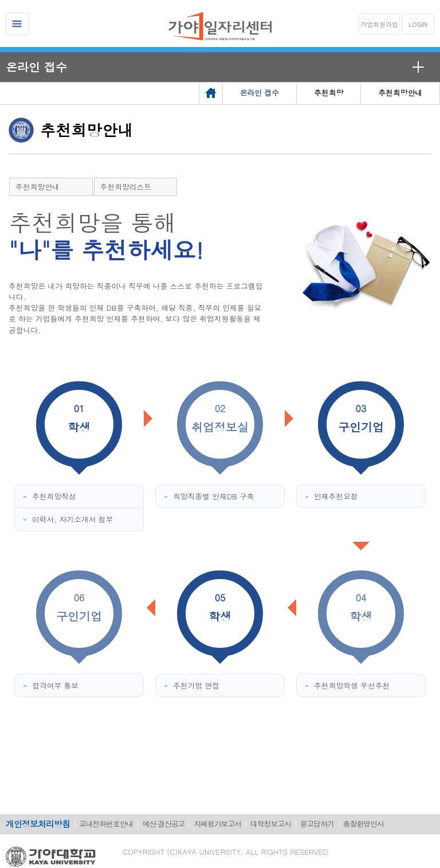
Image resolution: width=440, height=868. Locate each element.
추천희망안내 (38, 187)
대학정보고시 (271, 824)
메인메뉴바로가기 (0, 0)
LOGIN (418, 24)
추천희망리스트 (126, 187)
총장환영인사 (364, 824)
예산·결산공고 (163, 824)
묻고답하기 (317, 824)
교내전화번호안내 (106, 824)
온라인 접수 (36, 67)
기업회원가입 (379, 24)
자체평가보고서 (217, 824)
